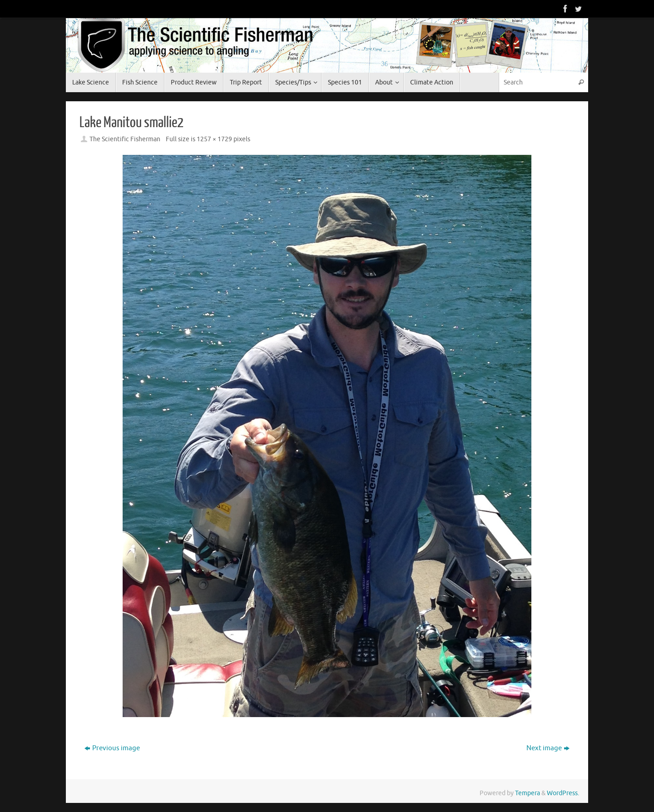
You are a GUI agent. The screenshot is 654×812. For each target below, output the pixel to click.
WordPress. (563, 793)
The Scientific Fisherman (125, 139)
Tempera (528, 793)
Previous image (112, 748)
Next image (548, 748)
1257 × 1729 (214, 139)
